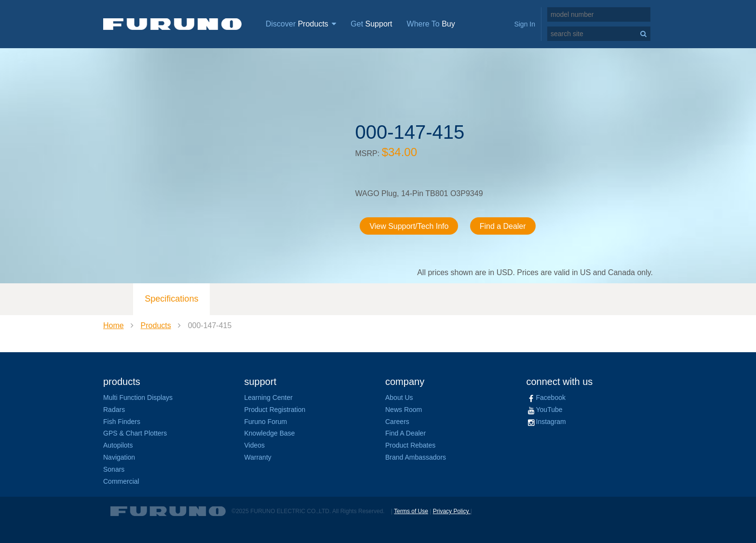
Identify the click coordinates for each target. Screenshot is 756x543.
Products (156, 325)
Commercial (121, 481)
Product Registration (275, 410)
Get (371, 24)
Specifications (171, 299)
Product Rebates (410, 445)
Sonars (114, 469)
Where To (431, 24)
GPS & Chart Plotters (135, 433)
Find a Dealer (503, 226)
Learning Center (269, 397)
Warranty (258, 457)
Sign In (525, 24)
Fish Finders (122, 422)
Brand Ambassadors (416, 457)
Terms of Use (411, 511)
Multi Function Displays (138, 397)
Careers (397, 422)
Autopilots (118, 445)
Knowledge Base (270, 433)
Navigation (119, 457)
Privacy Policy (452, 511)
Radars (114, 410)
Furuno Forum (266, 422)
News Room (404, 410)
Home (114, 325)
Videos (255, 445)
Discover (301, 24)
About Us (399, 397)
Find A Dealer (405, 433)
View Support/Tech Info (409, 226)
